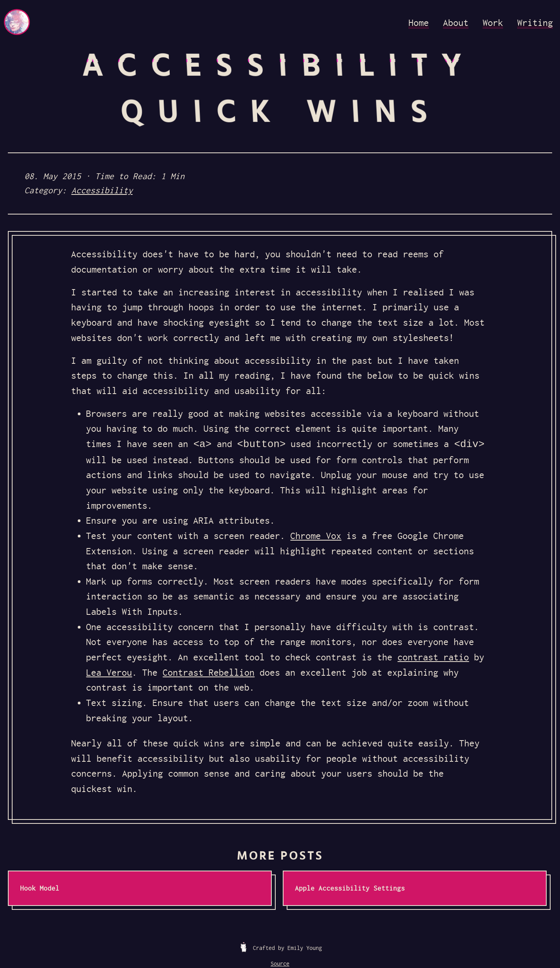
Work (493, 23)
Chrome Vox (316, 536)
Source (280, 964)
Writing (535, 23)
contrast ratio (433, 657)
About (456, 23)
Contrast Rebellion (209, 673)
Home (419, 23)
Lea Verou (109, 673)
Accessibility (102, 190)
